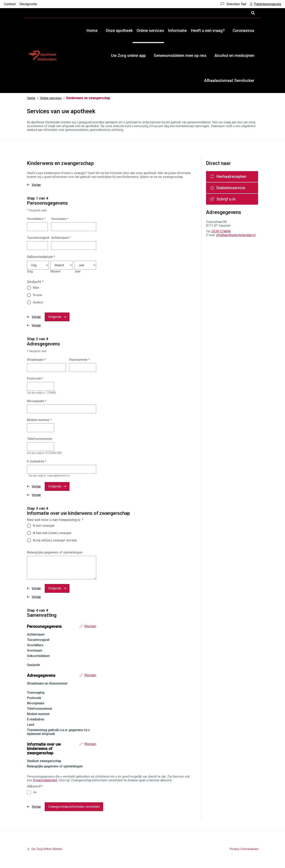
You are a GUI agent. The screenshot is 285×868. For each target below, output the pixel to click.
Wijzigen (90, 626)
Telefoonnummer (40, 439)
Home (92, 31)
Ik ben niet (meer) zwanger (52, 533)
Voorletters (36, 219)
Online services (150, 31)
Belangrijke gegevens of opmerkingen (55, 552)
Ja (35, 792)
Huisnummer (79, 360)
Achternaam (61, 238)
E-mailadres (37, 461)
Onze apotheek (119, 31)
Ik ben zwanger (44, 526)
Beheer (58, 849)
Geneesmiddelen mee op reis (180, 56)
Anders (38, 302)
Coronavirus (243, 31)
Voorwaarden (250, 849)
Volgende (55, 317)
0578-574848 (221, 231)
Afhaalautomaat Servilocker (229, 81)
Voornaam (60, 219)
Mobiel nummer (39, 420)
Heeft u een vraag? (208, 31)
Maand (55, 271)
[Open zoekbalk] (253, 13)
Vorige (36, 185)
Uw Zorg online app (128, 56)
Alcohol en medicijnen (234, 56)
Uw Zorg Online (41, 849)
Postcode (35, 378)
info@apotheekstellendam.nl (236, 235)
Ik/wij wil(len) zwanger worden (55, 540)
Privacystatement (45, 780)
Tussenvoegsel (38, 238)
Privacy (234, 849)
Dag (30, 271)
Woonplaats (37, 401)
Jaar (77, 271)
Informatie (177, 31)
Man (36, 288)
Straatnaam (36, 360)
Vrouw (38, 295)
